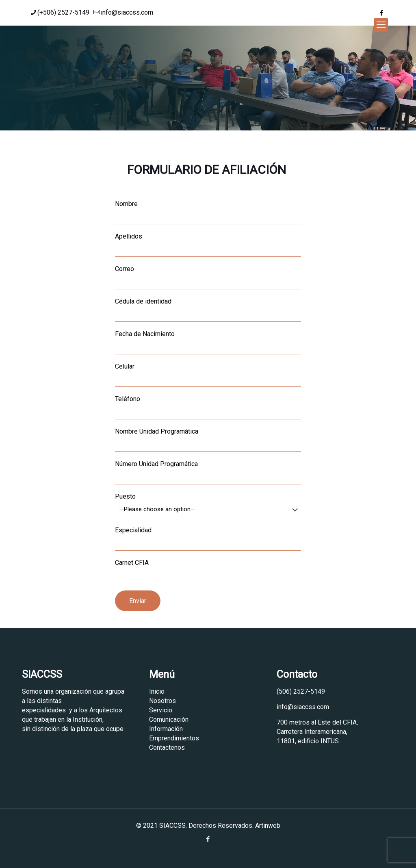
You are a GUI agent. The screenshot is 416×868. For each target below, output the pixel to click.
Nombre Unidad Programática (208, 440)
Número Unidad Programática (208, 472)
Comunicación (169, 719)
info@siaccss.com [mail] (127, 12)
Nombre (208, 212)
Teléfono (208, 407)
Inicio (157, 691)
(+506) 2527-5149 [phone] (63, 12)
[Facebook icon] (381, 13)
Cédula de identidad (208, 310)
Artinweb (268, 826)
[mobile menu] (381, 25)
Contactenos (167, 748)
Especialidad (208, 538)
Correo (208, 277)
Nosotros (162, 701)
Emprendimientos (174, 738)
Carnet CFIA (208, 571)
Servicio (161, 710)
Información (166, 729)
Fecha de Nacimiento (208, 342)
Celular (208, 375)
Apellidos (208, 245)
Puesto (208, 505)
